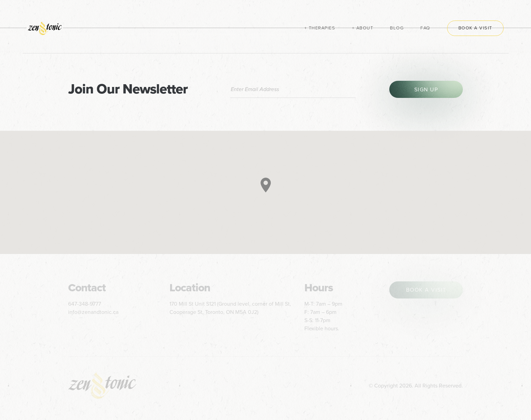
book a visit (426, 290)
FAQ (425, 28)
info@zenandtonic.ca (93, 312)
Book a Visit (475, 28)
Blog (397, 28)
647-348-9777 (85, 304)
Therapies (322, 28)
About (365, 28)
